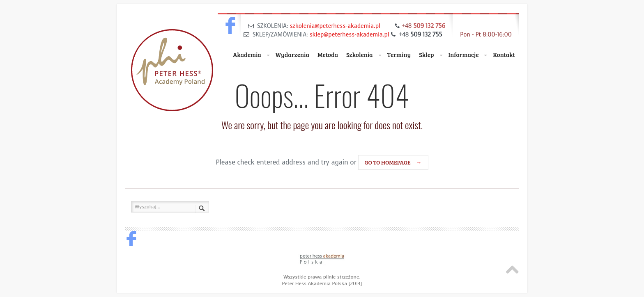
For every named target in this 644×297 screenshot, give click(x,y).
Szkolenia (364, 55)
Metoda (328, 55)
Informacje (468, 55)
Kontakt (504, 55)
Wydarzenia (292, 55)
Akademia (251, 55)
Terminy (399, 55)
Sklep (430, 55)
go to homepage (393, 162)
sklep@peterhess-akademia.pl (350, 35)
